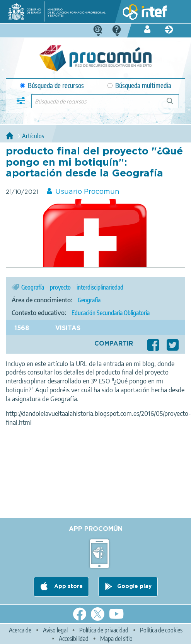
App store (68, 586)
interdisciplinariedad (100, 287)
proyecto (60, 287)
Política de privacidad (104, 630)
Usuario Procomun (87, 192)
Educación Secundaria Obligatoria (111, 313)
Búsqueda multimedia (139, 86)
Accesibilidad (74, 639)
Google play (134, 586)
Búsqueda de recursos (52, 86)
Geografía (33, 287)
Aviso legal (55, 630)
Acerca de (20, 630)
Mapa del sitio (116, 639)
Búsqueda (174, 104)
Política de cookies (161, 630)
